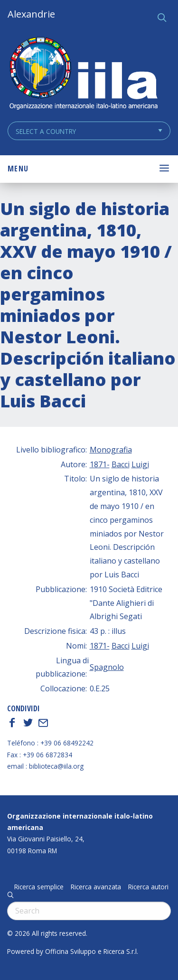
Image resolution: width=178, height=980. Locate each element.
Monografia (111, 450)
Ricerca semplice (39, 887)
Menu (18, 169)
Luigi (140, 464)
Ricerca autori (148, 887)
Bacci (121, 464)
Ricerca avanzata (96, 887)
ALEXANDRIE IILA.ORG (83, 74)
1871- (100, 464)
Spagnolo (107, 667)
